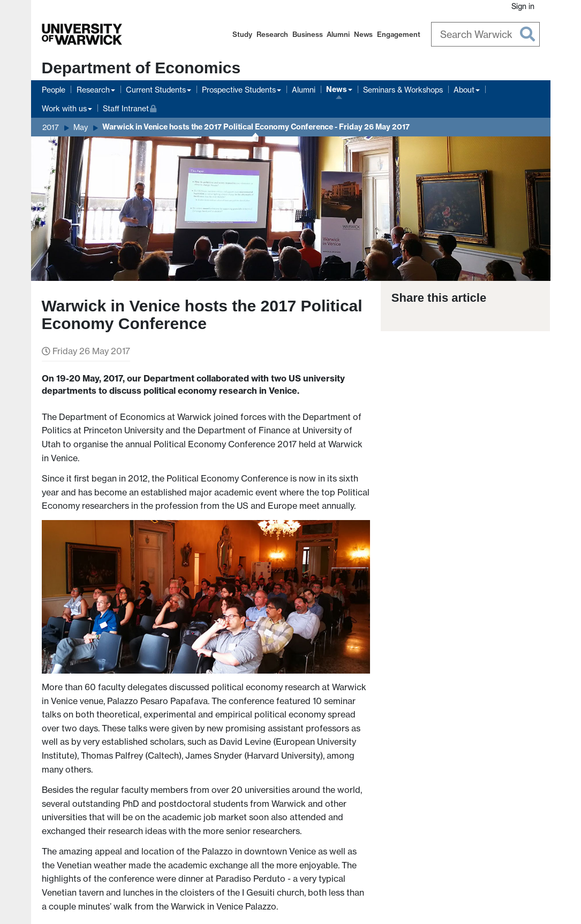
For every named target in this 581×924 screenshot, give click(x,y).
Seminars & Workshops (403, 90)
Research (272, 34)
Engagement (399, 34)
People (54, 90)
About (464, 90)
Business (308, 34)
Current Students (156, 90)
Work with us (64, 108)
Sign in (523, 6)
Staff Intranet (130, 107)
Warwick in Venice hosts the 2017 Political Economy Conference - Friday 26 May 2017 (256, 127)
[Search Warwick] (485, 34)
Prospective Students (239, 90)
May (81, 127)
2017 (51, 127)
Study (242, 34)
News (363, 34)
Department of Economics (141, 68)
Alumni (338, 34)
